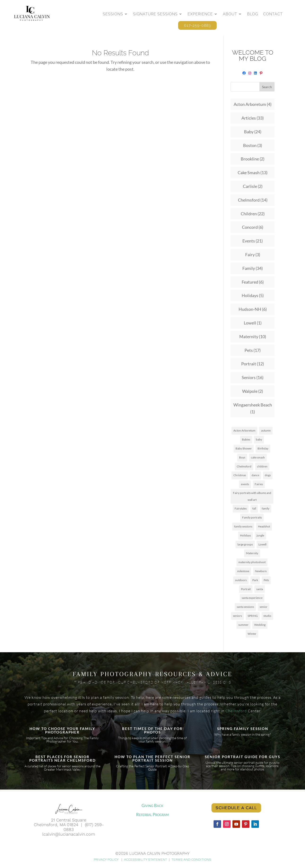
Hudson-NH (250, 309)
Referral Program (152, 814)
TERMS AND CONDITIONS (191, 859)
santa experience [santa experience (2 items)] (252, 598)
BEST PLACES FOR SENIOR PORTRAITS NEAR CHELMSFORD (62, 758)
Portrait (249, 364)
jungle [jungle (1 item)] (260, 535)
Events (249, 241)
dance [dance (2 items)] (255, 475)
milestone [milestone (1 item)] (243, 571)
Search (267, 87)
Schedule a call (236, 808)
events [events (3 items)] (245, 484)
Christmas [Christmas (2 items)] (240, 475)
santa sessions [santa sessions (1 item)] (245, 607)
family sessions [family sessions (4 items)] (243, 526)
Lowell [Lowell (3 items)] (262, 544)
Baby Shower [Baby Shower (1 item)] (244, 448)
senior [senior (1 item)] (264, 607)
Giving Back (152, 805)
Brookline (250, 159)
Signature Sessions (155, 14)
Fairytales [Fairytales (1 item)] (241, 508)
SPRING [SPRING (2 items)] (253, 616)
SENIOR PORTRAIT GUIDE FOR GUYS (243, 757)
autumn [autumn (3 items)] (266, 430)
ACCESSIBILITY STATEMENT (146, 859)
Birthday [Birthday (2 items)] (263, 448)
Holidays (250, 295)
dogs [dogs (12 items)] (268, 475)
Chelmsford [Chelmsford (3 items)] (244, 466)
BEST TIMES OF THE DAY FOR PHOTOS (152, 730)
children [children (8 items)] (262, 466)
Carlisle (250, 186)
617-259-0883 (197, 25)
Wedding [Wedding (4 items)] (260, 625)
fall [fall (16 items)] (254, 508)
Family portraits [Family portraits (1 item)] (252, 517)
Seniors (249, 377)
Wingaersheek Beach (253, 405)
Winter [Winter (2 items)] (252, 634)
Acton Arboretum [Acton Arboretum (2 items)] (244, 430)
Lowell (250, 323)
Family (249, 268)
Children (249, 214)
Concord (250, 227)
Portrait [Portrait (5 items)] (246, 589)
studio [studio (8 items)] (267, 616)
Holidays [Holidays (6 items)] (245, 535)
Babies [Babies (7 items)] (246, 439)
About (230, 14)
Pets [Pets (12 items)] (266, 580)
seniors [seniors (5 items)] (237, 616)
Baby (249, 132)
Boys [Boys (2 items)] (242, 457)
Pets (249, 350)
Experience (200, 14)
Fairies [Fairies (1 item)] (259, 484)
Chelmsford (249, 200)
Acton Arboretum (250, 104)
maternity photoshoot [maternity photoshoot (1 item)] (252, 562)
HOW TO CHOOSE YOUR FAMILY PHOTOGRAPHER (62, 730)
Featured (250, 282)
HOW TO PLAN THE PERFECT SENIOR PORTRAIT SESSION (152, 758)
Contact (273, 14)
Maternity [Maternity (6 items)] (252, 553)
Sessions (113, 14)
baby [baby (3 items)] (259, 439)
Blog (253, 14)
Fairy (250, 255)
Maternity (249, 337)
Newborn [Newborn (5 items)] (261, 571)
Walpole (250, 391)
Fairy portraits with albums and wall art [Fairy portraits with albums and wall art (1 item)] (252, 496)
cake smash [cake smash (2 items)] (258, 457)
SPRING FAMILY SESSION (243, 729)
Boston (250, 145)
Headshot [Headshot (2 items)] (264, 526)
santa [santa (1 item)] (260, 589)
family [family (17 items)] (266, 508)
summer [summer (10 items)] (243, 625)
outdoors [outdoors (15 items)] (241, 580)
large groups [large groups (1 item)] (245, 544)
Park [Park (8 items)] (255, 580)
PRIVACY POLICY (106, 859)
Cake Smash (249, 173)
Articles (249, 118)
